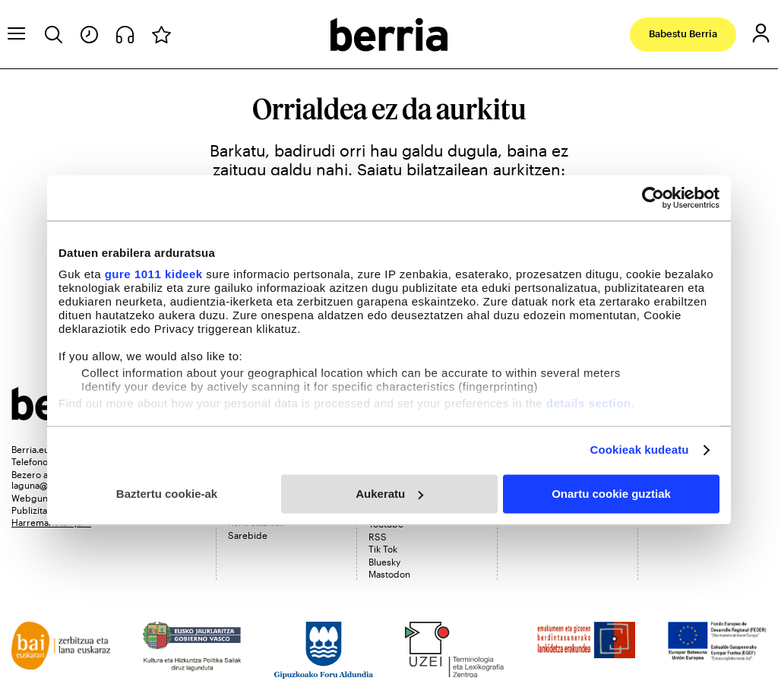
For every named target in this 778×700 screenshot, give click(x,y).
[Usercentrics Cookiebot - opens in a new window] (653, 198)
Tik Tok (383, 549)
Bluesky (384, 562)
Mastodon (389, 574)
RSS (378, 537)
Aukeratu (389, 494)
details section (589, 403)
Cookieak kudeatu (640, 450)
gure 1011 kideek (154, 274)
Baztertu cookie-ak (167, 494)
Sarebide (248, 535)
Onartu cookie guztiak (611, 494)
